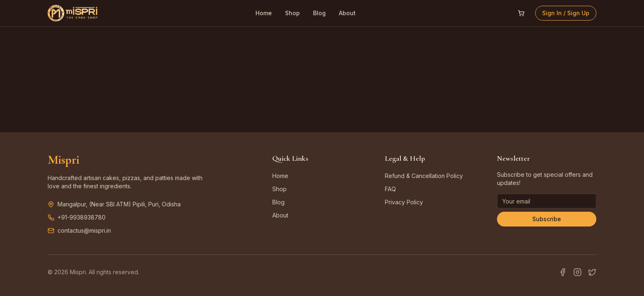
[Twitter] (592, 272)
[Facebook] (563, 272)
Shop (292, 13)
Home (264, 13)
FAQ (390, 189)
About (347, 13)
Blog (319, 13)
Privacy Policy (404, 202)
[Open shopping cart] (521, 13)
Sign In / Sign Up (566, 13)
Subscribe (547, 219)
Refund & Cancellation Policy (424, 176)
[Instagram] (577, 272)
